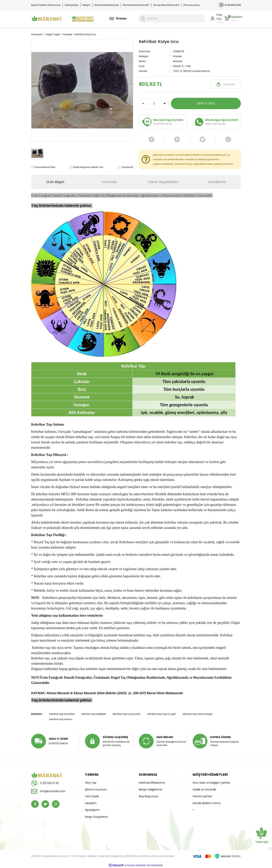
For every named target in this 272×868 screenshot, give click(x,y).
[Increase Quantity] (165, 103)
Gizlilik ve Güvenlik (204, 790)
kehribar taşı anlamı (61, 719)
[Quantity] (154, 103)
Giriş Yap (91, 783)
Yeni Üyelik (92, 796)
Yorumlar (109, 182)
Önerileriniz (217, 182)
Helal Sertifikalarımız (152, 783)
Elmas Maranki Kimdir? (167, 5)
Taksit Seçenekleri (163, 182)
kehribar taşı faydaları (62, 714)
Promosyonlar (192, 5)
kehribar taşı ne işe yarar (127, 714)
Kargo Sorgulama (96, 817)
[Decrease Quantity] (143, 103)
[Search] (172, 19)
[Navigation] (118, 19)
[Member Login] (217, 19)
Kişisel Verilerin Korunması (46, 5)
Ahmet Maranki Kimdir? (136, 5)
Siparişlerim (92, 810)
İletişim (87, 5)
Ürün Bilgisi (55, 182)
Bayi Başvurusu (149, 796)
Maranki (178, 61)
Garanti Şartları (202, 796)
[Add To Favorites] (43, 167)
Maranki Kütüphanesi (107, 5)
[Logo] (46, 19)
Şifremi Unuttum (96, 790)
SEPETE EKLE (206, 103)
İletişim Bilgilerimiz (151, 790)
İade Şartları (72, 5)
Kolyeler (177, 56)
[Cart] (233, 19)
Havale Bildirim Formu (207, 803)
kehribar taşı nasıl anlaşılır (198, 714)
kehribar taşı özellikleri (94, 714)
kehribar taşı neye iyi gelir (162, 714)
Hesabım (91, 803)
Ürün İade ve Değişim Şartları (211, 783)
